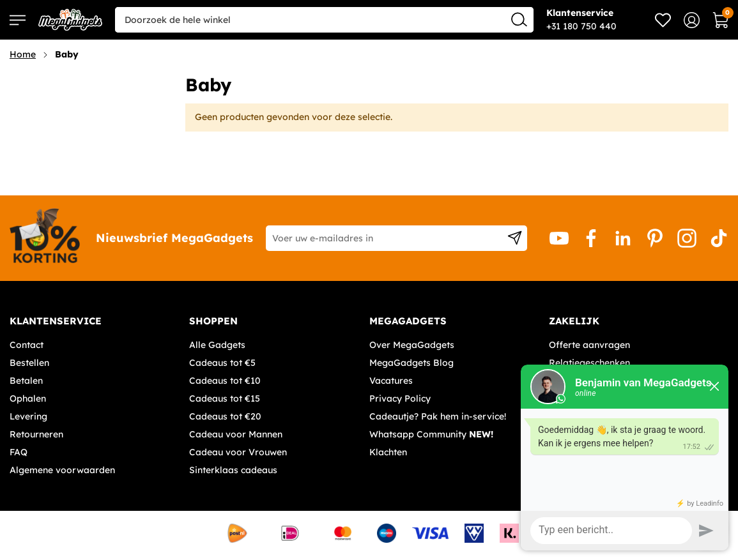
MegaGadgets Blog (411, 363)
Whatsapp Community (431, 434)
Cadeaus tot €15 (225, 398)
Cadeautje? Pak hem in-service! (438, 416)
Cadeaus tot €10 (225, 381)
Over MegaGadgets (412, 345)
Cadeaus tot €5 (222, 363)
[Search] (519, 19)
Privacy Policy (400, 398)
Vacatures (391, 381)
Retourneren (36, 434)
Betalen (26, 381)
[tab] (95, 321)
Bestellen (29, 363)
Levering (28, 416)
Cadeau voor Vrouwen (238, 452)
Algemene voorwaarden (62, 470)
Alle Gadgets (217, 345)
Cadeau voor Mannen (236, 434)
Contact (27, 345)
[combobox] (324, 20)
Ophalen (28, 398)
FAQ (19, 452)
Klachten (388, 452)
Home (23, 54)
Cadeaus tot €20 (225, 416)
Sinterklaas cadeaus (233, 470)
